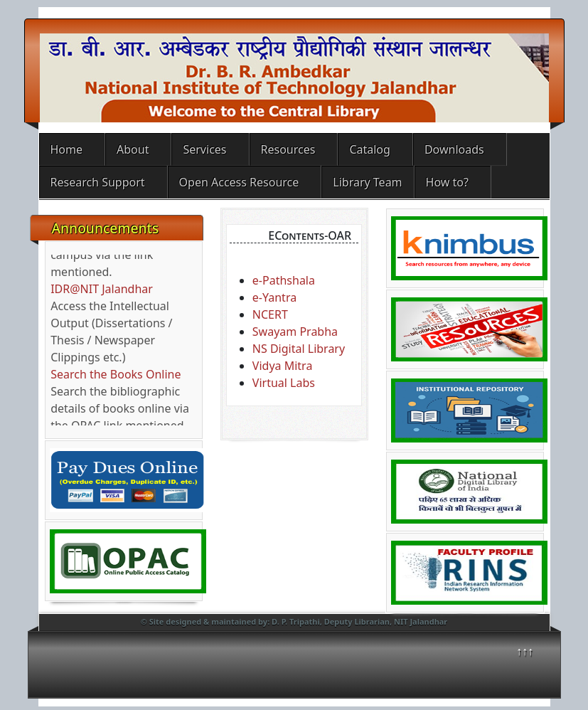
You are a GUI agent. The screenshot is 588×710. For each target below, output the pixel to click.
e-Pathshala (284, 280)
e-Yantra (274, 297)
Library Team (367, 182)
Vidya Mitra (283, 366)
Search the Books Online (116, 377)
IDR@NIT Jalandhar (102, 292)
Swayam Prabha (295, 332)
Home (67, 149)
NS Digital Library (299, 349)
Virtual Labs (284, 383)
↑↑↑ (525, 651)
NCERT (270, 314)
